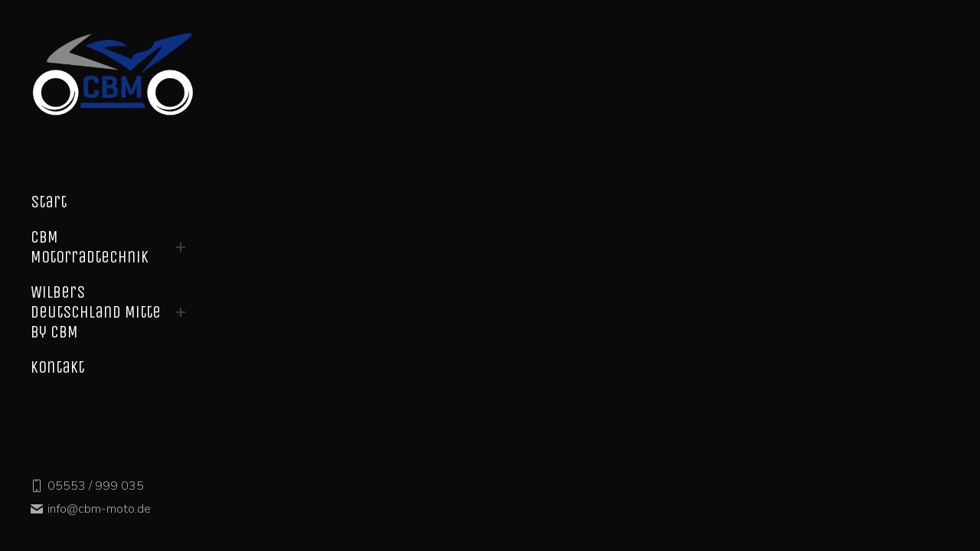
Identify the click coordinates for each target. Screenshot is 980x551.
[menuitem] (49, 202)
